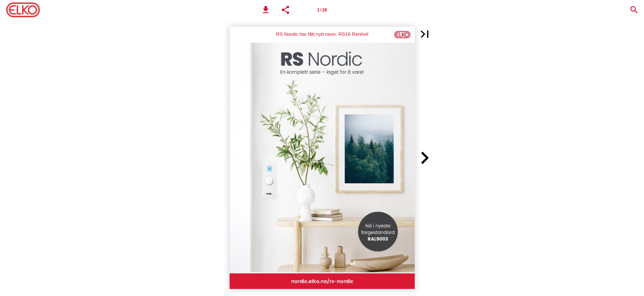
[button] (266, 10)
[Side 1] (322, 10)
